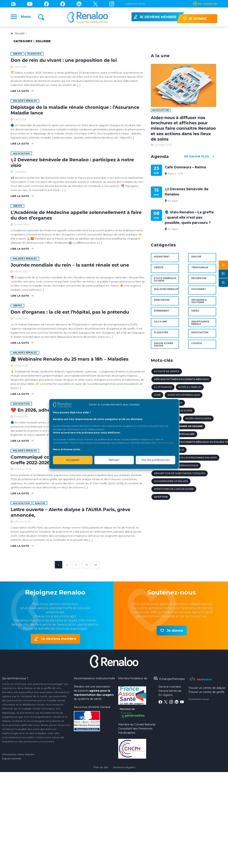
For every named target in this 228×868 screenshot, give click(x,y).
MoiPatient (162, 259)
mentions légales (165, 443)
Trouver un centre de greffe (206, 694)
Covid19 (196, 345)
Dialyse (40, 505)
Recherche (199, 280)
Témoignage (200, 269)
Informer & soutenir (199, 303)
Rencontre (162, 302)
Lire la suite (22, 93)
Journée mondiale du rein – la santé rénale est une (70, 267)
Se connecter (208, 4)
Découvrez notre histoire (18, 756)
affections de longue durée (174, 491)
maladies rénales (25, 103)
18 (87, 567)
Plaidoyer (34, 56)
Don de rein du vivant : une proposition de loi (64, 62)
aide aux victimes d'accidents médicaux (181, 381)
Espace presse (12, 760)
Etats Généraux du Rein (165, 281)
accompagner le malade (171, 483)
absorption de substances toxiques (180, 475)
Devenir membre (170, 689)
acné (157, 397)
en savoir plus (200, 159)
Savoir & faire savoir (164, 346)
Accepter (73, 460)
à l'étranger (163, 389)
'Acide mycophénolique (184, 397)
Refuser (114, 460)
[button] (223, 265)
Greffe (18, 56)
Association (21, 155)
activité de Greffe (167, 373)
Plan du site (101, 769)
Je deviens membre (59, 641)
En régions (165, 697)
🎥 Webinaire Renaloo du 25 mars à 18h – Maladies (70, 361)
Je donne (175, 632)
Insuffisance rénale (200, 325)
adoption (161, 499)
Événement (162, 313)
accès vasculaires (198, 420)
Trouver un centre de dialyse (207, 690)
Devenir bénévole (170, 693)
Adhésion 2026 (135, 4)
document (199, 291)
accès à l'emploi (190, 389)
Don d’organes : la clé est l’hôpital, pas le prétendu (70, 314)
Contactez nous (199, 701)
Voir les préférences (155, 460)
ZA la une (160, 324)
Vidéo (195, 313)
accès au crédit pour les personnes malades (185, 460)
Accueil (20, 35)
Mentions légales (124, 769)
